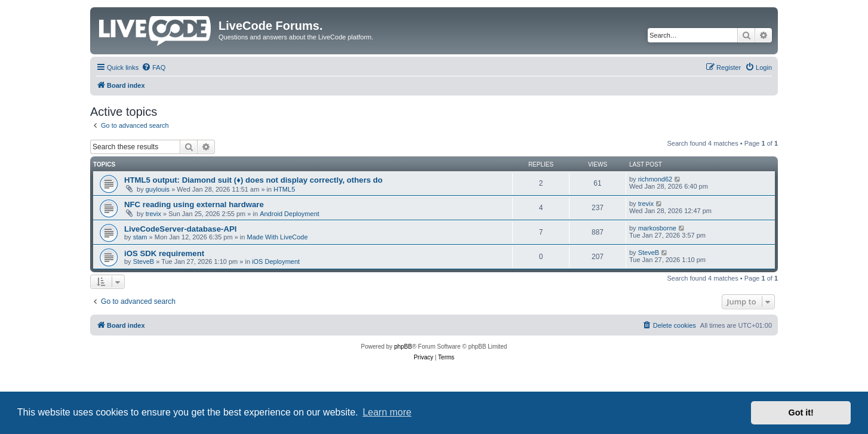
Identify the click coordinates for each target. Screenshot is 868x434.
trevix (153, 214)
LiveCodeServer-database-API (180, 229)
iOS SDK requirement (164, 253)
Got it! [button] (801, 413)
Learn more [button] (387, 412)
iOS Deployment (276, 261)
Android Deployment (290, 214)
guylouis (158, 189)
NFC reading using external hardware (194, 204)
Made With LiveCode (277, 237)
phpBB (403, 347)
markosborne (657, 228)
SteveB (144, 261)
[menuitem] (153, 67)
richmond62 (655, 179)
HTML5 (284, 189)
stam (140, 237)
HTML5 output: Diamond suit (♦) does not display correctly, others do (253, 180)
